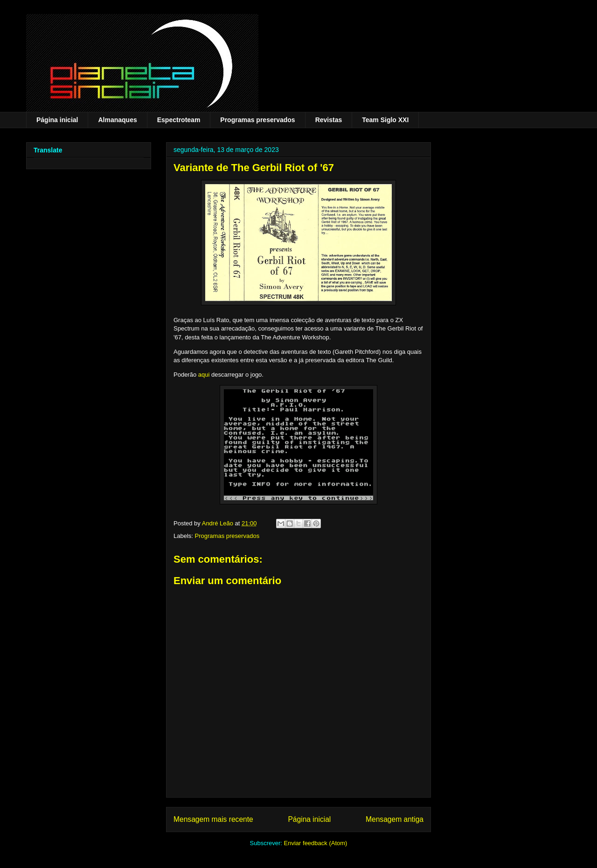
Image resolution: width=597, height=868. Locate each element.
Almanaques (117, 120)
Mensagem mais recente (213, 819)
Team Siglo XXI (385, 120)
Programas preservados (257, 120)
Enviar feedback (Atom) (316, 843)
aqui (204, 375)
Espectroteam (179, 120)
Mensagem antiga (395, 819)
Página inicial (57, 120)
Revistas (329, 120)
